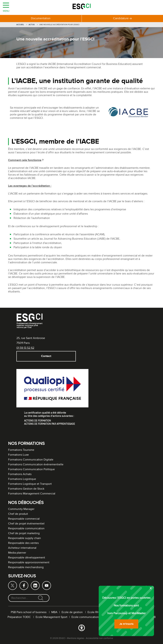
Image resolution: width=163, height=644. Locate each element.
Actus (32, 25)
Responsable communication (26, 529)
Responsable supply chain (24, 538)
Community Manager (21, 509)
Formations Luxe (18, 455)
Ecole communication (85, 617)
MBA (54, 612)
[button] (81, 629)
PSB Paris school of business (29, 612)
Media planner (17, 553)
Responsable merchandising (26, 567)
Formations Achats (20, 474)
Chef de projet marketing (24, 533)
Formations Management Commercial (32, 494)
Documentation (41, 18)
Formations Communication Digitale (31, 460)
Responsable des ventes (23, 543)
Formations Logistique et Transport (30, 484)
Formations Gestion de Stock (26, 489)
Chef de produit (18, 514)
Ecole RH (93, 612)
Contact (46, 356)
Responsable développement (27, 558)
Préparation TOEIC (20, 617)
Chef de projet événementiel (26, 524)
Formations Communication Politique (31, 469)
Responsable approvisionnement (29, 562)
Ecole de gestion (72, 612)
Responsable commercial (24, 519)
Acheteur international (22, 548)
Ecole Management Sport (52, 617)
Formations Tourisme (21, 450)
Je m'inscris (126, 624)
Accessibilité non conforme (99, 638)
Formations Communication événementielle (36, 465)
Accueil (20, 25)
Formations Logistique (22, 479)
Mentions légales (76, 638)
